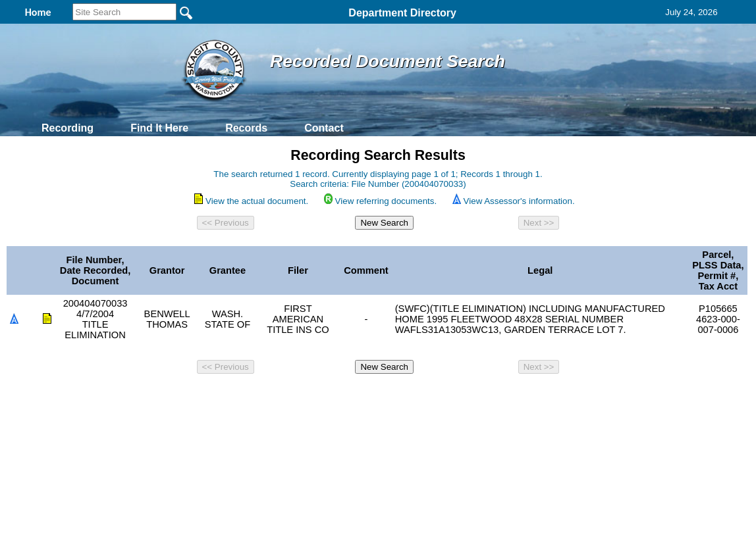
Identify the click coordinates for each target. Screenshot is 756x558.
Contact (324, 128)
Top (159, 397)
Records (246, 128)
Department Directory (402, 13)
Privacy (373, 397)
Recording (67, 128)
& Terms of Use (421, 397)
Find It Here (159, 128)
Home (250, 397)
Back (199, 397)
